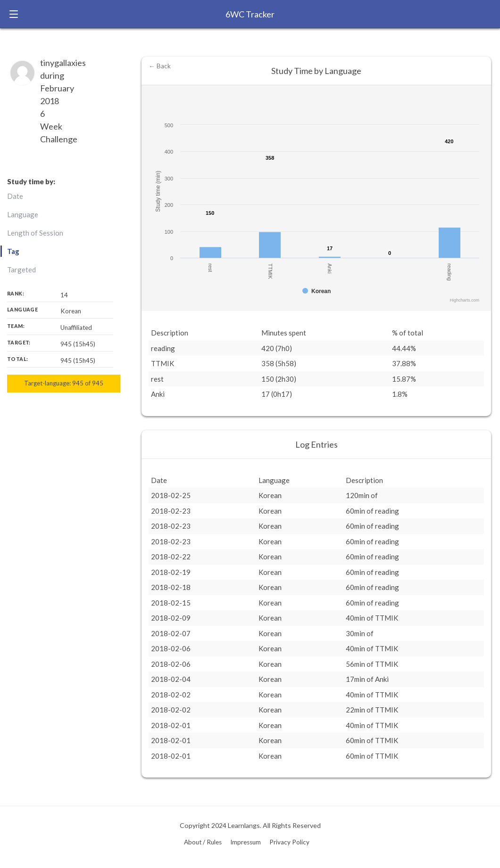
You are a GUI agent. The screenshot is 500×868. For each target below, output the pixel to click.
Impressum (246, 842)
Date (15, 196)
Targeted (21, 270)
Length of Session (35, 233)
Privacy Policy (289, 842)
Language (23, 214)
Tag (13, 251)
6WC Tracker (250, 14)
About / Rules (203, 842)
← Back (160, 66)
